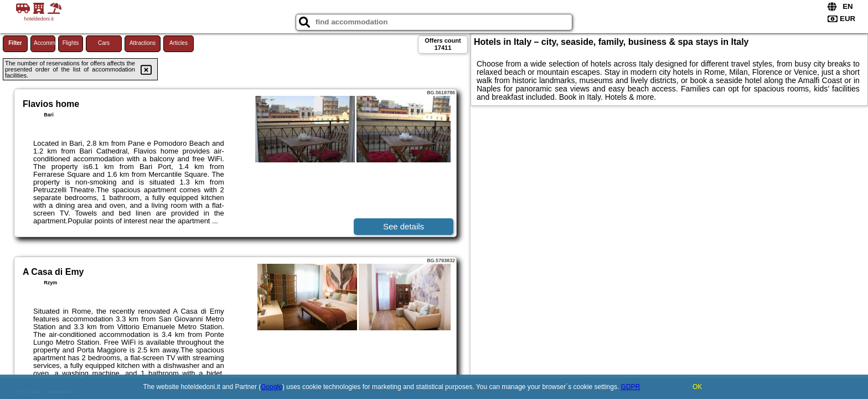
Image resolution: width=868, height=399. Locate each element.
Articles (179, 43)
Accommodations (45, 43)
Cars (104, 43)
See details (404, 226)
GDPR (631, 387)
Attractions (143, 43)
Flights (71, 43)
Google (272, 387)
